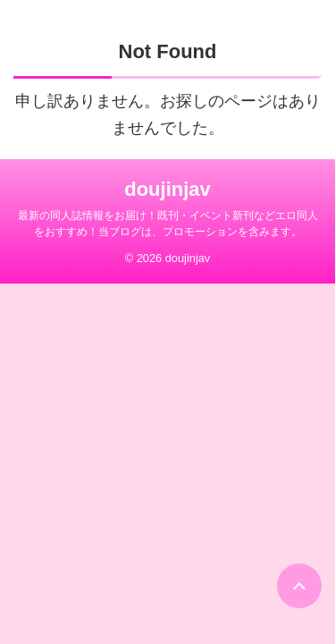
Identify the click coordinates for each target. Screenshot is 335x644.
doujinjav (167, 189)
